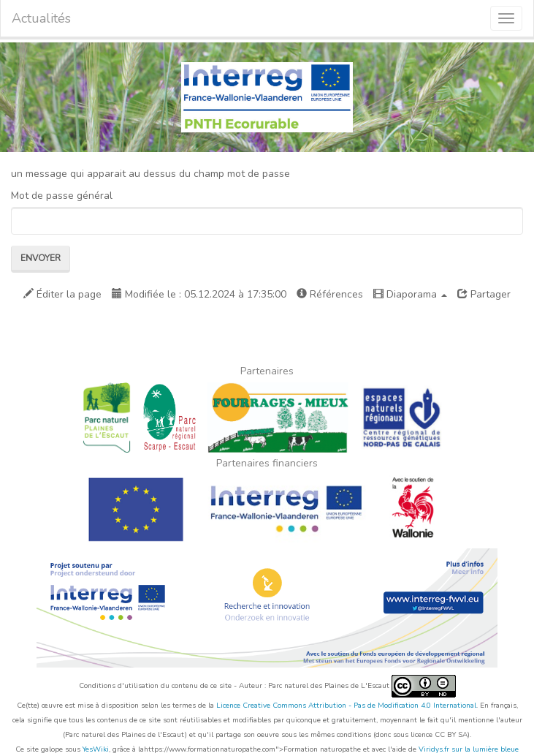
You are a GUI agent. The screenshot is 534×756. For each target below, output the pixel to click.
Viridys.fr (434, 749)
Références (330, 294)
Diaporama (410, 294)
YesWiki (96, 749)
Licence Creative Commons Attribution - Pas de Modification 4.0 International (346, 706)
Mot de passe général (62, 196)
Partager (484, 294)
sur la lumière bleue (485, 749)
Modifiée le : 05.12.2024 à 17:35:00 (199, 294)
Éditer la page (62, 294)
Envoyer (41, 258)
